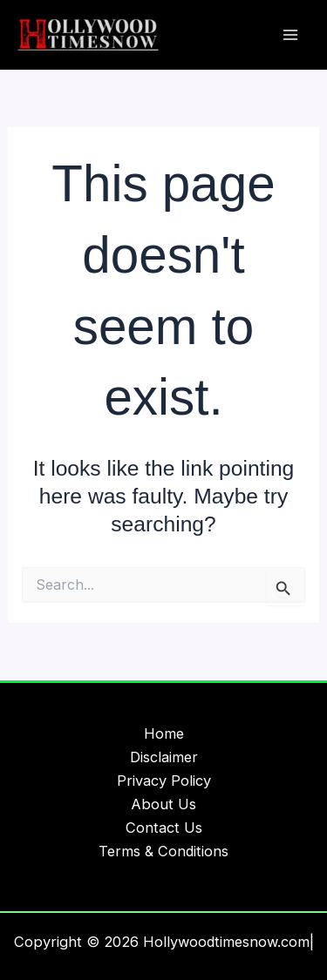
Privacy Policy (164, 781)
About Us (163, 804)
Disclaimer (164, 757)
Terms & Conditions (163, 851)
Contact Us (164, 828)
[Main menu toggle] (290, 35)
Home (164, 733)
